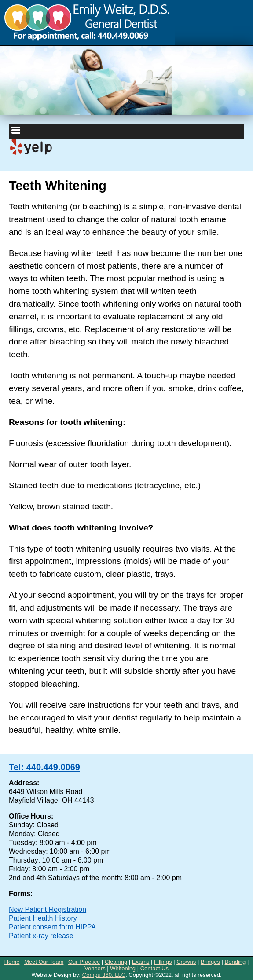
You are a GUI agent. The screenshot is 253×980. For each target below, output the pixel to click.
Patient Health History (43, 918)
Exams (141, 962)
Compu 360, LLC (104, 975)
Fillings (163, 962)
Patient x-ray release (41, 936)
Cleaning (116, 962)
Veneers (95, 968)
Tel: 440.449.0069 (44, 767)
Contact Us (154, 968)
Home (12, 962)
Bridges (210, 962)
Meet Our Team (44, 962)
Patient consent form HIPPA (52, 927)
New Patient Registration (48, 909)
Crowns (186, 962)
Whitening (123, 968)
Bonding (235, 962)
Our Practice (84, 962)
